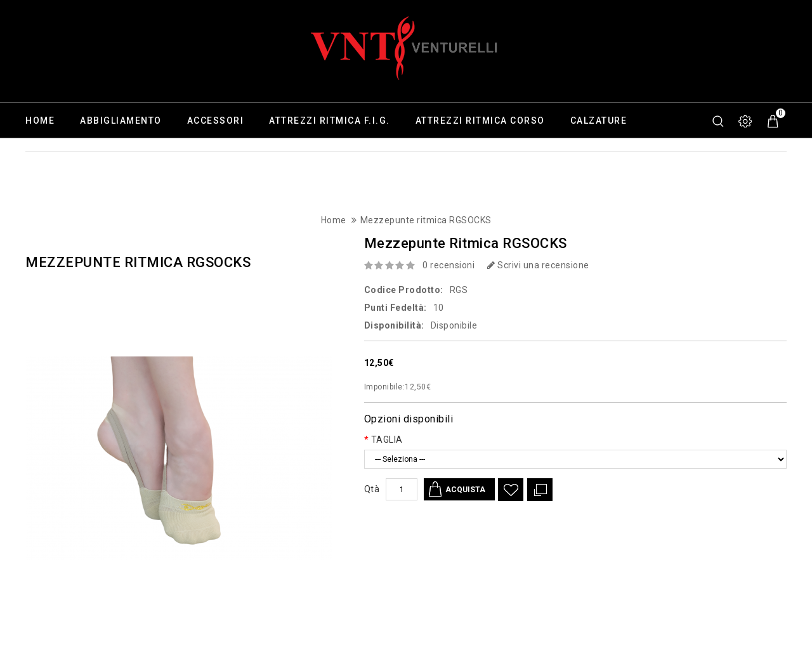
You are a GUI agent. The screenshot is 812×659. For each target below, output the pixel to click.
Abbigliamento (121, 121)
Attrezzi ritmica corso (480, 121)
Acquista (467, 489)
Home (40, 121)
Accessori (216, 121)
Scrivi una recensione (538, 265)
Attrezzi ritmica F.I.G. (330, 121)
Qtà (372, 489)
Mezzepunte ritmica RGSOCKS (426, 220)
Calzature (599, 121)
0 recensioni (449, 265)
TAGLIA (387, 440)
